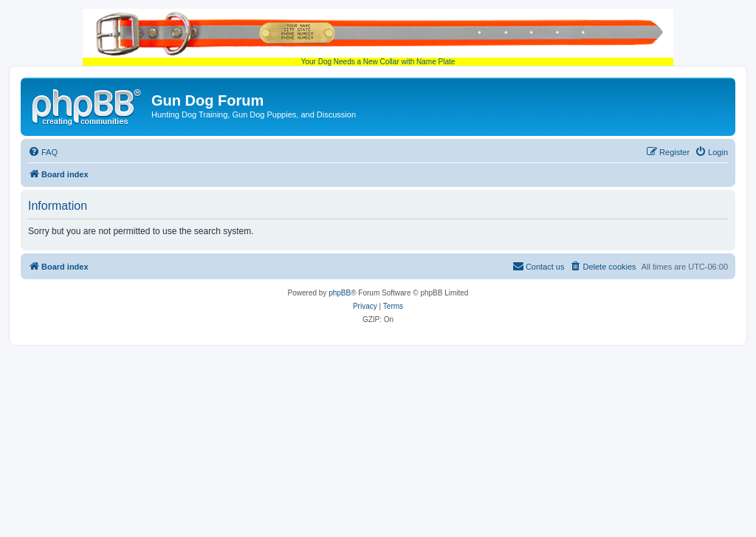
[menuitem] (43, 152)
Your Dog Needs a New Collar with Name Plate (378, 37)
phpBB (340, 293)
